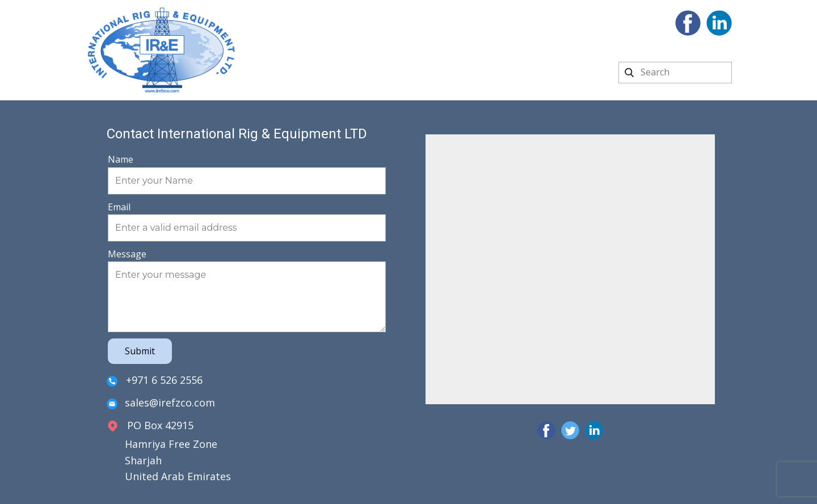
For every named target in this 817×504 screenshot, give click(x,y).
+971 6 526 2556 (155, 381)
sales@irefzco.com (161, 403)
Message (127, 254)
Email (119, 207)
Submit (140, 351)
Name (121, 159)
